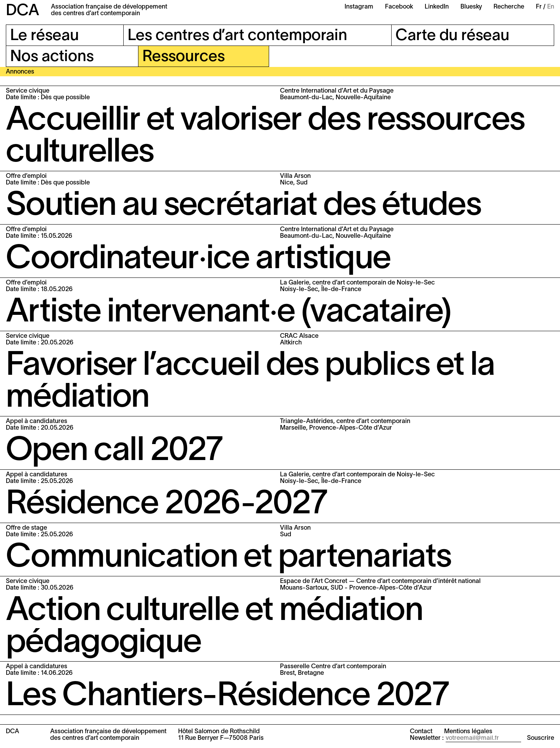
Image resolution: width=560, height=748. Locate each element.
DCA (23, 11)
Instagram (359, 7)
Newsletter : (427, 738)
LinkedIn (437, 7)
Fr (539, 7)
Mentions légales (468, 732)
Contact (421, 732)
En (551, 7)
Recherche (509, 7)
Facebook (399, 7)
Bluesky (471, 7)
